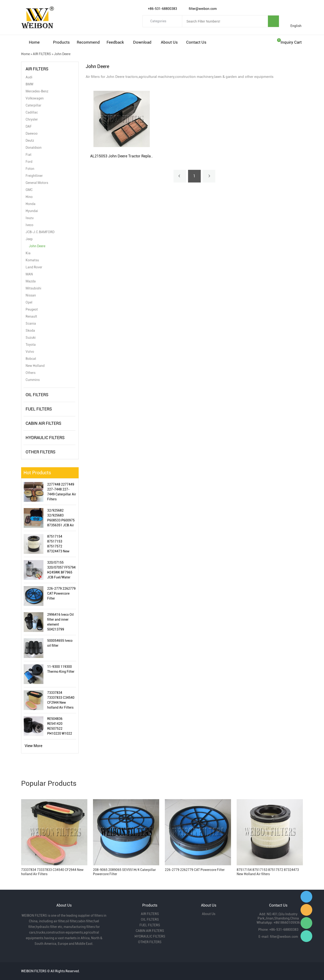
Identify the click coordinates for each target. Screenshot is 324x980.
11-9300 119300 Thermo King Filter (61, 669)
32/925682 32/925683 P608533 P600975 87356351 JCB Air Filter (61, 518)
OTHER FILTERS (40, 452)
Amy (306, 910)
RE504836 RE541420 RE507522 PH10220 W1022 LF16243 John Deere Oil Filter (60, 726)
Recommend (88, 42)
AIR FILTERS (42, 54)
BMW (29, 84)
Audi (29, 77)
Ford (29, 162)
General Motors (37, 183)
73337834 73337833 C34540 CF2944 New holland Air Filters (61, 700)
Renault (31, 316)
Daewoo (32, 133)
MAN (29, 274)
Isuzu (30, 218)
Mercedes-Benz (37, 91)
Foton (30, 169)
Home (34, 42)
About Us (169, 42)
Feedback (115, 42)
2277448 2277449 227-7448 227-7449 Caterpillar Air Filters (62, 492)
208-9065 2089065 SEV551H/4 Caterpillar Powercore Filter (124, 872)
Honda (31, 204)
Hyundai (32, 211)
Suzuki (31, 338)
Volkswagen (35, 98)
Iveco (29, 225)
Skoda (30, 330)
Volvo (30, 352)
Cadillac (32, 112)
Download (142, 42)
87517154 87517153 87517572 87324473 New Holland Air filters (60, 544)
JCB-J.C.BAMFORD (40, 232)
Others (31, 373)
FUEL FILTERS (39, 409)
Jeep (29, 239)
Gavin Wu (306, 897)
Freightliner (34, 176)
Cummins (33, 380)
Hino (29, 197)
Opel (29, 302)
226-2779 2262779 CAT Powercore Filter (61, 593)
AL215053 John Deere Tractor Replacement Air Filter (134, 156)
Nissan (31, 295)
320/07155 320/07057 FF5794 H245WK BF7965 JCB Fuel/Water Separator (61, 570)
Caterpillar (33, 105)
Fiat (29, 155)
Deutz (30, 141)
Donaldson (34, 148)
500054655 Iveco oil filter (60, 643)
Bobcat (31, 359)
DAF (29, 126)
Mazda (31, 281)
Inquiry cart (291, 42)
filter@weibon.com (284, 937)
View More (33, 746)
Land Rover (34, 267)
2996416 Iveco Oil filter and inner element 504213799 (60, 622)
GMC (29, 190)
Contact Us (196, 42)
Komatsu (32, 260)
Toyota (31, 345)
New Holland (35, 366)
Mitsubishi (33, 288)
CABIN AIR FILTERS (43, 423)
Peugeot (32, 309)
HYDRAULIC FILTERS (45, 438)
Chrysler (32, 119)
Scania (31, 323)
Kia (28, 253)
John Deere (62, 54)
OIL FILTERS (37, 395)
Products (61, 42)
